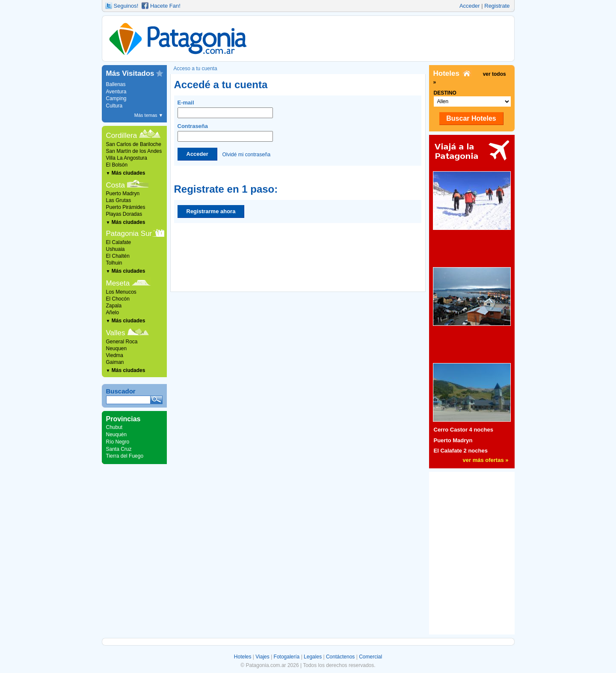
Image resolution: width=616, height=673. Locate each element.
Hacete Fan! (165, 6)
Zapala (114, 306)
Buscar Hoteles (471, 118)
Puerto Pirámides (126, 207)
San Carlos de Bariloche (134, 144)
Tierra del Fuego (125, 456)
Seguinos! (126, 6)
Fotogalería (287, 657)
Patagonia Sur (129, 234)
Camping (116, 98)
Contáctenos (340, 657)
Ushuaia (115, 249)
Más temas (149, 115)
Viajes (262, 657)
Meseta (118, 283)
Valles (116, 333)
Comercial (370, 657)
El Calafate (119, 242)
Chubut (114, 427)
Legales (313, 657)
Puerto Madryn (123, 194)
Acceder (470, 6)
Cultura (114, 106)
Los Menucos (121, 292)
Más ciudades (126, 173)
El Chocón (118, 299)
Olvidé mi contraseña (246, 154)
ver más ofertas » (486, 460)
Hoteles (243, 657)
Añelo (113, 313)
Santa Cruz (119, 449)
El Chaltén (118, 256)
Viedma (115, 355)
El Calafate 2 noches (461, 451)
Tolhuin (114, 263)
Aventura (116, 92)
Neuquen (117, 348)
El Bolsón (117, 165)
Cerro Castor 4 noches (463, 430)
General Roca (122, 342)
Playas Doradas (124, 214)
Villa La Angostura (127, 158)
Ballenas (116, 84)
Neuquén (117, 435)
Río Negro (118, 442)
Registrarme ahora (211, 211)
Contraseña (225, 132)
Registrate (497, 6)
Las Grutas (119, 200)
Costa (115, 185)
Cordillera (122, 135)
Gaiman (115, 362)
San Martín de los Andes (134, 151)
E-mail (225, 109)
